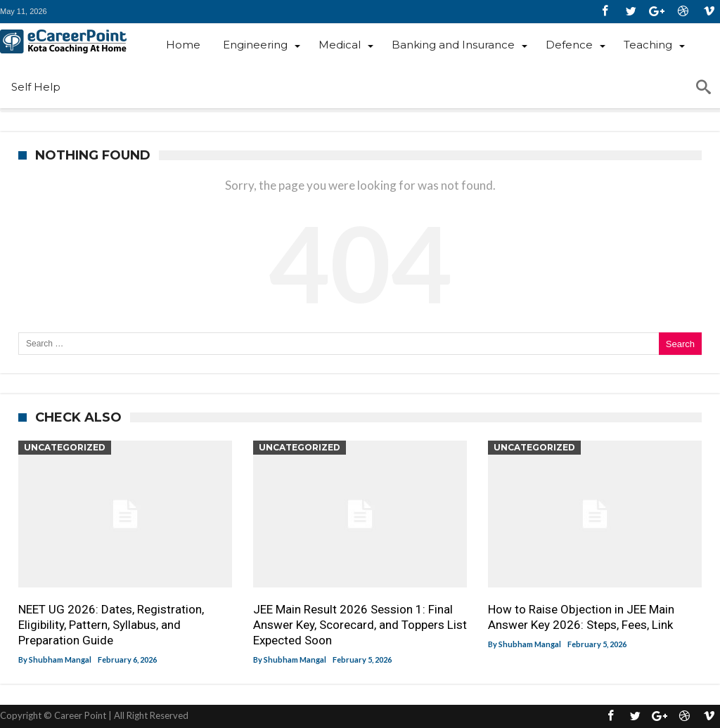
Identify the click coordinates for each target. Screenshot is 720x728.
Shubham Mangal (60, 659)
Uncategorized (65, 447)
